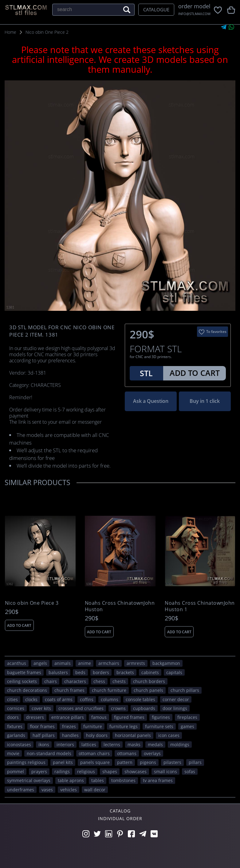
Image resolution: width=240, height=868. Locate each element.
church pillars (185, 690)
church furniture (109, 690)
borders (101, 672)
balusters (58, 672)
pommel (16, 772)
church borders (149, 681)
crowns (118, 708)
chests (119, 681)
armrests (136, 663)
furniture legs (124, 726)
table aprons (71, 780)
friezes (69, 726)
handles (70, 735)
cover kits (41, 708)
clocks (31, 699)
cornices (16, 708)
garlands (16, 735)
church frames (69, 690)
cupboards (144, 708)
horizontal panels (133, 735)
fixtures (15, 726)
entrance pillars (68, 717)
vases (47, 790)
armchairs (109, 663)
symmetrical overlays (29, 780)
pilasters (172, 762)
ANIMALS (63, 663)
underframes (21, 790)
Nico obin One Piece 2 (47, 32)
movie (13, 753)
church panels (148, 690)
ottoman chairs (94, 753)
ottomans (127, 753)
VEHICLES (69, 790)
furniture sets (159, 726)
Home (10, 32)
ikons (44, 745)
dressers (35, 717)
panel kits (63, 762)
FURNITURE (93, 726)
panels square (95, 762)
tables (98, 780)
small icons (165, 772)
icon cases (169, 735)
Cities (12, 699)
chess (99, 681)
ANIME (85, 663)
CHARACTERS (75, 681)
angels (40, 663)
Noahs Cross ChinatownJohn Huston (120, 606)
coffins (87, 699)
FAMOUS (99, 717)
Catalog (120, 811)
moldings (180, 745)
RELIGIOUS (86, 772)
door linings (175, 708)
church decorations (27, 690)
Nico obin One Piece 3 (32, 603)
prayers (39, 772)
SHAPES (110, 772)
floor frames (42, 726)
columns (110, 699)
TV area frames (158, 780)
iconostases (19, 745)
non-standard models (49, 753)
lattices (89, 745)
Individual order (120, 818)
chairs (51, 681)
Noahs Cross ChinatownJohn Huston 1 (200, 606)
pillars (195, 762)
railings (62, 772)
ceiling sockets (22, 681)
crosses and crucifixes (81, 708)
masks (134, 745)
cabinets (150, 672)
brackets (125, 672)
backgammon (166, 663)
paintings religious (26, 762)
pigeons (148, 762)
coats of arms (59, 699)
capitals (174, 672)
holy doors (97, 735)
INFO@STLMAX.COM (194, 14)
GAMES (187, 726)
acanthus (17, 663)
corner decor (176, 699)
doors (13, 717)
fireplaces (187, 717)
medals (155, 745)
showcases (136, 772)
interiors (65, 745)
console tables (140, 699)
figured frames (129, 717)
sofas (190, 772)
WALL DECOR (95, 790)
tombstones (123, 780)
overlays (152, 753)
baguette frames (24, 672)
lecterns (112, 745)
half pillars (44, 735)
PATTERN (125, 762)
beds (80, 672)
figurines (161, 717)
